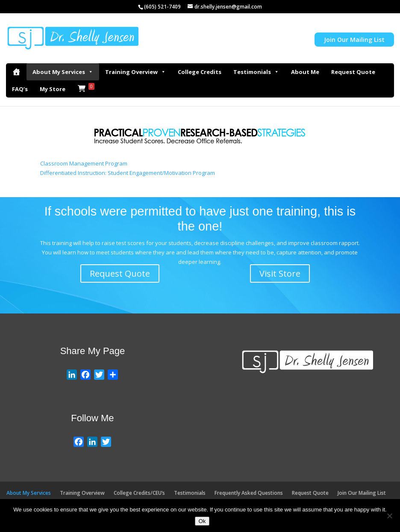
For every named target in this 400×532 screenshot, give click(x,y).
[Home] (16, 72)
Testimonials (256, 72)
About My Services (63, 72)
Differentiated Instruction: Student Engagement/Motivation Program (128, 173)
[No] (389, 516)
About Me (305, 72)
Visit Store (280, 273)
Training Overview (135, 72)
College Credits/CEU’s (139, 493)
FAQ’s (20, 89)
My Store (53, 89)
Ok (202, 521)
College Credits (200, 72)
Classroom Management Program (84, 163)
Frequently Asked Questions (249, 493)
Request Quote (353, 72)
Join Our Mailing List (354, 40)
